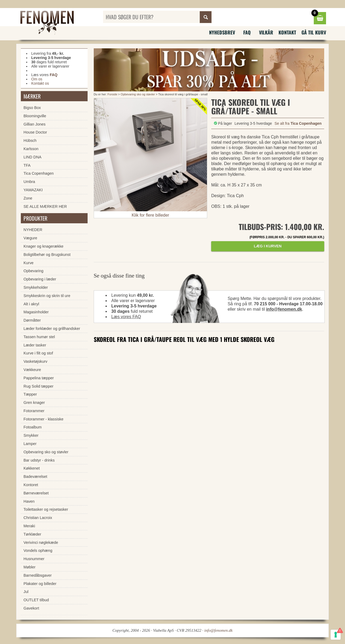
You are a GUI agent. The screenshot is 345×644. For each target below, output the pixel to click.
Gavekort (31, 608)
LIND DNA (32, 157)
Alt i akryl (31, 304)
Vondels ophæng (38, 551)
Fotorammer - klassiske (44, 419)
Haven (29, 501)
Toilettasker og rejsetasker (46, 509)
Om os (37, 79)
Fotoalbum (33, 427)
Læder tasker (35, 345)
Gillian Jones (34, 124)
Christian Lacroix (38, 518)
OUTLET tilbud (36, 600)
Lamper (30, 444)
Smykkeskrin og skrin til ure (47, 296)
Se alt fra (298, 123)
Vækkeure (32, 370)
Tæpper (30, 394)
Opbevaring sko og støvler (138, 94)
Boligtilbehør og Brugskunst (47, 255)
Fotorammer (34, 411)
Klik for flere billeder (150, 215)
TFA (27, 165)
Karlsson (31, 149)
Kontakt (287, 32)
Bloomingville (35, 116)
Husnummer (34, 559)
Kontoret (31, 485)
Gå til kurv (314, 32)
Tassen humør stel (39, 337)
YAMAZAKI (33, 190)
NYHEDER (33, 230)
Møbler (30, 567)
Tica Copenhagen (39, 173)
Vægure (30, 238)
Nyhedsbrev (222, 32)
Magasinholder (36, 312)
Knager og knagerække (44, 246)
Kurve (29, 263)
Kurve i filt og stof (38, 353)
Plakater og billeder (40, 584)
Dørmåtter (32, 320)
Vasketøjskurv (35, 361)
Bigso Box (32, 108)
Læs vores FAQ (126, 317)
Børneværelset (36, 493)
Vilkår (266, 32)
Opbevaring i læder (40, 279)
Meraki (29, 526)
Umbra (29, 182)
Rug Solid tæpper (38, 386)
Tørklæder (32, 534)
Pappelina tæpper (39, 378)
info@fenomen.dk (284, 309)
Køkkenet (32, 468)
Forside (113, 94)
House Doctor (35, 132)
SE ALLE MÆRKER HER (45, 206)
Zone (28, 198)
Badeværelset (35, 477)
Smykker (31, 435)
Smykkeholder (36, 287)
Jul (26, 592)
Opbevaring (33, 271)
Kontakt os (40, 83)
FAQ (247, 32)
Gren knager (34, 403)
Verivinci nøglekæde (41, 542)
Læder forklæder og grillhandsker (52, 329)
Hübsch (30, 140)
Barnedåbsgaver (38, 575)
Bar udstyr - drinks (39, 460)
